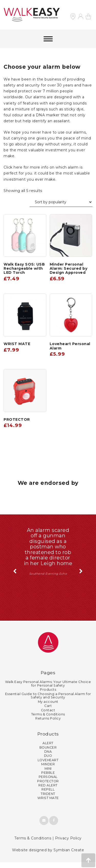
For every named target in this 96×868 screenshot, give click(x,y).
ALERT (48, 749)
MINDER (48, 770)
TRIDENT (48, 800)
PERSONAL (48, 783)
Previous (15, 577)
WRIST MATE (48, 804)
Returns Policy (48, 724)
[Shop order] (61, 202)
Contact (48, 716)
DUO (48, 762)
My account (48, 708)
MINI (48, 774)
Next (81, 577)
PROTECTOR (48, 787)
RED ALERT (48, 791)
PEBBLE (48, 779)
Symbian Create (69, 856)
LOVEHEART (48, 766)
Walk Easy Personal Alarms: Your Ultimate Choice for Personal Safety (48, 690)
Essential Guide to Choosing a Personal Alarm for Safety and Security (48, 701)
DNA (48, 757)
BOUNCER (48, 753)
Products (48, 695)
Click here (13, 167)
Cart (48, 712)
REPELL (48, 795)
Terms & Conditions (48, 720)
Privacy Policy (68, 844)
